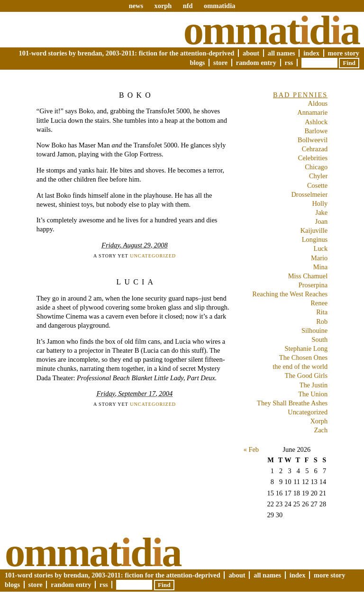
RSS (289, 63)
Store (220, 63)
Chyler (318, 176)
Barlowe (316, 131)
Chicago (316, 167)
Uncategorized (153, 256)
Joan (321, 221)
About (251, 53)
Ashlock (316, 122)
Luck (321, 248)
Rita (322, 312)
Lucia (137, 282)
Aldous (318, 103)
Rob (322, 321)
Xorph (319, 421)
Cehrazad (315, 149)
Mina (320, 267)
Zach (321, 430)
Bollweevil (313, 140)
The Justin (314, 385)
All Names (282, 53)
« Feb (251, 449)
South (320, 339)
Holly (320, 203)
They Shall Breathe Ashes (292, 403)
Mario (319, 258)
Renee (319, 303)
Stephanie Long (306, 348)
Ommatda (271, 30)
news (136, 6)
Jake (322, 212)
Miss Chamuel (308, 276)
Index (311, 53)
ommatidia (219, 6)
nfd (188, 6)
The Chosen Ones (303, 357)
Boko (136, 95)
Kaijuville (314, 230)
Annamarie (312, 112)
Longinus (315, 239)
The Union (313, 394)
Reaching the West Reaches (290, 294)
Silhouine (314, 330)
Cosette (317, 185)
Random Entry (256, 63)
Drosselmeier (309, 194)
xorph (163, 6)
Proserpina (313, 285)
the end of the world (300, 366)
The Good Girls (306, 375)
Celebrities (313, 158)
